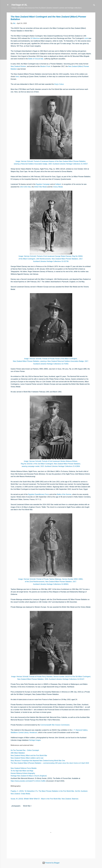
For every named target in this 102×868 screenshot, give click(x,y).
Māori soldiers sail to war (35, 758)
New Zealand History (18, 755)
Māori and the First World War (37, 755)
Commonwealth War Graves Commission (55, 725)
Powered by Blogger (51, 863)
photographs (16, 806)
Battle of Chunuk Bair (36, 59)
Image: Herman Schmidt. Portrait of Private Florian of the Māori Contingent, (51, 359)
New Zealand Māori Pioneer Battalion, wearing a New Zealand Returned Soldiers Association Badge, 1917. (51, 361)
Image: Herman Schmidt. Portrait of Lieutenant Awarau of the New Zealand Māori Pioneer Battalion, (51, 161)
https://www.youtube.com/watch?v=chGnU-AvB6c (28, 781)
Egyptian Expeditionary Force (38, 494)
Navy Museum (16, 761)
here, (18, 77)
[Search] (94, 5)
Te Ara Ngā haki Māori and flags (22, 771)
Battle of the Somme (64, 494)
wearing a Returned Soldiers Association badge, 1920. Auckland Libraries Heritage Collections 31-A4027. (51, 164)
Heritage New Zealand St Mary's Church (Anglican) (29, 776)
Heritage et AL (19, 5)
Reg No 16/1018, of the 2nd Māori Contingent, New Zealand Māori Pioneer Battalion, (51, 464)
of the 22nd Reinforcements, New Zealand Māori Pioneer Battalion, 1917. (51, 582)
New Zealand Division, (19, 66)
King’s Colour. (59, 84)
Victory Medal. (58, 187)
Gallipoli (58, 184)
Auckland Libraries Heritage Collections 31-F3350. (51, 364)
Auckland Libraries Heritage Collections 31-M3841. (51, 584)
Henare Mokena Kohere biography (23, 773)
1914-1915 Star (25, 187)
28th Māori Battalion (18, 753)
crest (86, 38)
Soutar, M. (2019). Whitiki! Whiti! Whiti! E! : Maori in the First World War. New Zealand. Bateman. (45, 799)
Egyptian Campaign (43, 184)
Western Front (45, 66)
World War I (27, 806)
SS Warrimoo (35, 38)
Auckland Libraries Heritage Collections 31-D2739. (51, 261)
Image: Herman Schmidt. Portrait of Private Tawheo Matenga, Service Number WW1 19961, (51, 579)
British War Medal (41, 187)
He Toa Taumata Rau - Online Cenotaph (25, 750)
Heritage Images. (35, 740)
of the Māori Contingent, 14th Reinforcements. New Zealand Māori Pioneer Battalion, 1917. (51, 259)
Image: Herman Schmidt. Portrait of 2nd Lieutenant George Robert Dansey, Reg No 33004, (51, 256)
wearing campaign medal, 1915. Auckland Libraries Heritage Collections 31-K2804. (51, 466)
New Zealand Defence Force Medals (24, 768)
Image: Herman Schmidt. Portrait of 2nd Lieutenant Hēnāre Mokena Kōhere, (51, 461)
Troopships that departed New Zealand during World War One (43, 761)
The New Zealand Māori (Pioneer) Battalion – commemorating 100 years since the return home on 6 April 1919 (50, 763)
